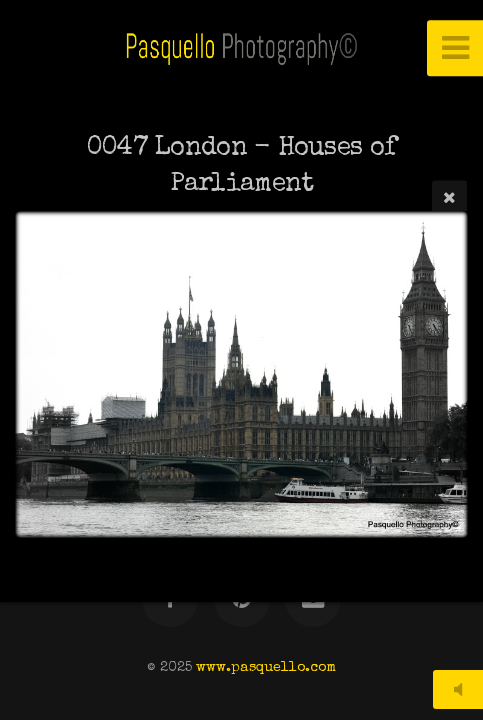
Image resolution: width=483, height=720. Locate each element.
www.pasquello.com (266, 668)
